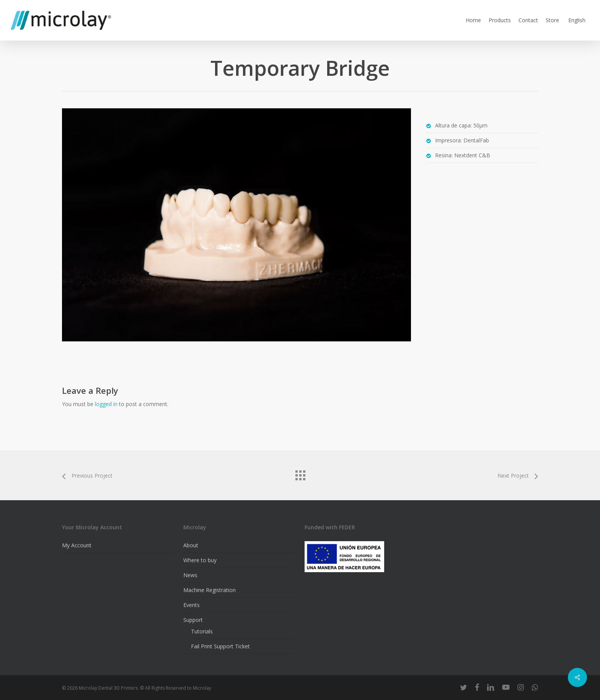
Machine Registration (210, 590)
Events (192, 605)
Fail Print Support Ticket (220, 646)
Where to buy (200, 560)
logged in (106, 404)
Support (193, 620)
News (190, 575)
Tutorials (202, 631)
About (191, 545)
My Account (77, 545)
